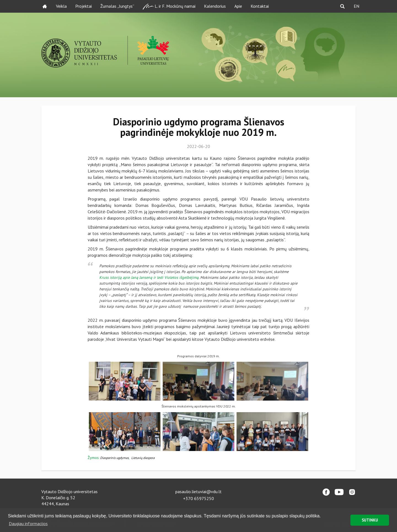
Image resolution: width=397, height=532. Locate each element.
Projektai (84, 6)
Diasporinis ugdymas (114, 458)
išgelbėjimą (189, 277)
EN (356, 6)
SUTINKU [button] (370, 520)
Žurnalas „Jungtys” (117, 6)
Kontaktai (260, 6)
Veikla (61, 6)
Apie (238, 6)
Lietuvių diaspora (143, 458)
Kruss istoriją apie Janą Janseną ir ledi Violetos (139, 277)
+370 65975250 (198, 498)
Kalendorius (215, 6)
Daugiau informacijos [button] (28, 523)
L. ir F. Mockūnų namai (169, 6)
